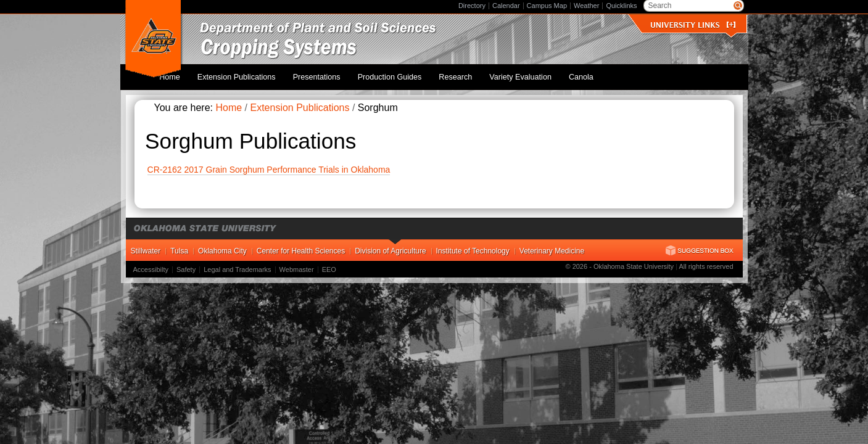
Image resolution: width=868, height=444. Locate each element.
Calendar (506, 6)
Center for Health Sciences (301, 244)
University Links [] (693, 25)
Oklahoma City (222, 244)
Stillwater (146, 244)
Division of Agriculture (390, 244)
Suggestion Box (700, 244)
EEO (329, 263)
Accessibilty (151, 263)
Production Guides (412, 73)
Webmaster (297, 263)
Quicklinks (621, 6)
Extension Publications (272, 73)
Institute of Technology (473, 244)
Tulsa (179, 244)
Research (471, 73)
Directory (472, 6)
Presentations (346, 73)
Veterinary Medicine (552, 244)
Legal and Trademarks (237, 263)
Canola (584, 73)
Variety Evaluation (530, 73)
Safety (186, 263)
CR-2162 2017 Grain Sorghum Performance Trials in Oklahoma (269, 163)
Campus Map (547, 6)
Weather (586, 6)
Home (213, 73)
